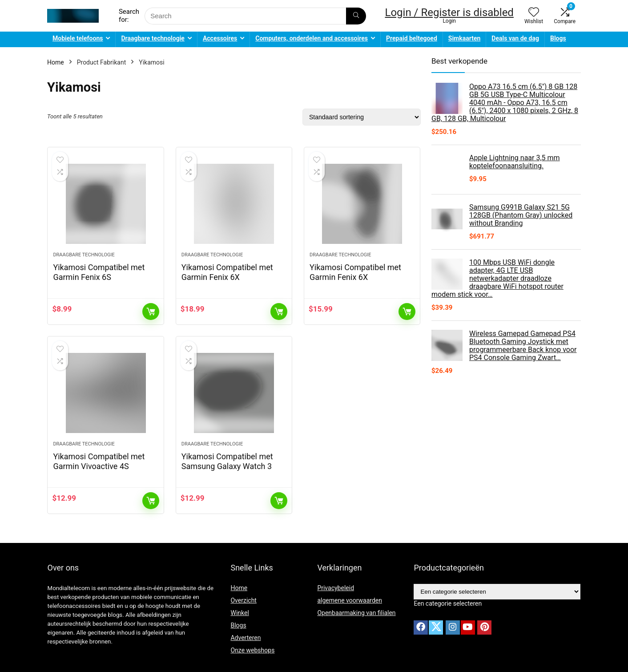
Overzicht (243, 600)
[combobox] (448, 603)
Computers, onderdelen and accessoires (312, 38)
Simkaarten (465, 38)
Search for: (129, 16)
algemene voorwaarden (350, 600)
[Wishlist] (534, 13)
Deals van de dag (515, 38)
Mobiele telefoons (78, 38)
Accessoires (220, 38)
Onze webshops (252, 650)
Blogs (558, 38)
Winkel (240, 613)
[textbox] (448, 603)
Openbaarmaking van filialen (356, 613)
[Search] (356, 16)
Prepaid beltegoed (412, 38)
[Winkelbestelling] (362, 117)
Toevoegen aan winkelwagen (151, 312)
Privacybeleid (336, 588)
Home (56, 62)
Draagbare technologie (153, 38)
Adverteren (246, 638)
